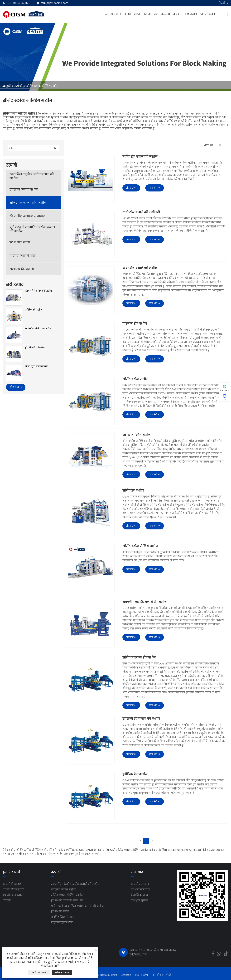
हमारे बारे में (116, 14)
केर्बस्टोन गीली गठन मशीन (38, 329)
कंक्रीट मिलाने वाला (23, 256)
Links (114, 975)
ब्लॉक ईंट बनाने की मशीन (140, 157)
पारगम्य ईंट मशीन (135, 324)
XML (146, 975)
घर (106, 14)
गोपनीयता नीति (161, 975)
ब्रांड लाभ (166, 14)
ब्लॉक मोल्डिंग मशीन (136, 435)
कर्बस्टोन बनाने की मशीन (140, 268)
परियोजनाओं (191, 14)
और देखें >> (131, 188)
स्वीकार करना (62, 973)
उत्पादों (128, 14)
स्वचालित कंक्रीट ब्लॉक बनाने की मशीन (32, 176)
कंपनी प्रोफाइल (12, 884)
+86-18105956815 (17, 3)
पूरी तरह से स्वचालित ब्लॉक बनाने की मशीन (32, 229)
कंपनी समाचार (140, 884)
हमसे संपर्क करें (207, 14)
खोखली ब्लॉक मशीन (24, 189)
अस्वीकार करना (39, 973)
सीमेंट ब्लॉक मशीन (135, 379)
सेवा (156, 14)
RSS (137, 975)
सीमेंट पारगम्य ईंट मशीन (139, 658)
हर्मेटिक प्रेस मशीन (135, 774)
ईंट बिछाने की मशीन (35, 348)
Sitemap (126, 975)
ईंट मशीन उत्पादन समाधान (27, 216)
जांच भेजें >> (155, 188)
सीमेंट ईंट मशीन (133, 491)
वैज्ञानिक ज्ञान (139, 895)
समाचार (147, 14)
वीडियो (137, 14)
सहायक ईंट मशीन (22, 269)
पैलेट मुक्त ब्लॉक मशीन (37, 366)
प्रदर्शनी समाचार (140, 890)
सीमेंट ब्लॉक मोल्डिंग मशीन (42, 86)
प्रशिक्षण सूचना (140, 901)
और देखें (16, 387)
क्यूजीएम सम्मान (13, 895)
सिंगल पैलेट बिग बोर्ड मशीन (38, 291)
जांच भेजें (177, 14)
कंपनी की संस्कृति (14, 890)
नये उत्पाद (15, 285)
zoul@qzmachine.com (54, 3)
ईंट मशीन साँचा (20, 242)
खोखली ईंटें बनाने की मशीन (141, 719)
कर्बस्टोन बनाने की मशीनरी (141, 212)
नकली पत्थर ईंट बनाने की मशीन (144, 602)
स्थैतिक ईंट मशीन (34, 310)
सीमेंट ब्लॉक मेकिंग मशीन (140, 546)
